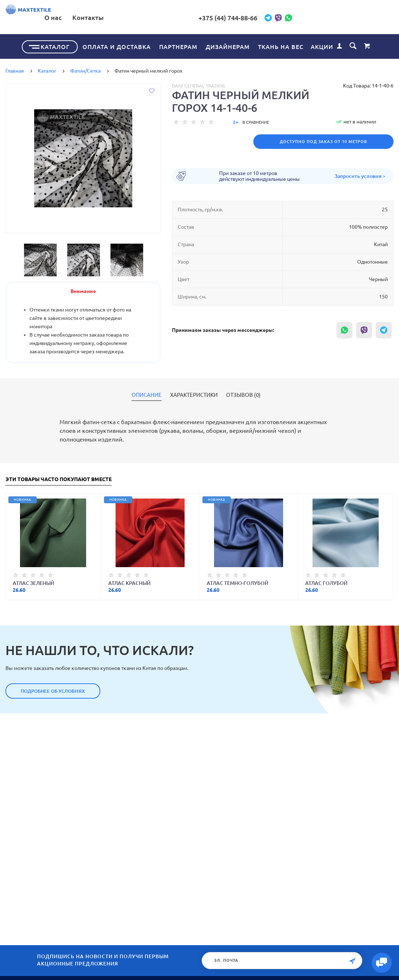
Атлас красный (129, 582)
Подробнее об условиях (53, 690)
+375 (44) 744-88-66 (282, 18)
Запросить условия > (360, 175)
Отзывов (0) (243, 394)
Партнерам (178, 45)
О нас (162, 17)
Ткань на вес (281, 45)
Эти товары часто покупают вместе (59, 478)
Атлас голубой (326, 582)
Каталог (55, 45)
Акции (322, 45)
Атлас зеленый (33, 582)
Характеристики (194, 394)
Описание (147, 394)
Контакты (197, 17)
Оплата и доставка (117, 45)
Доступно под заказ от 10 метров (323, 140)
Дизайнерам (228, 45)
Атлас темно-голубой (237, 582)
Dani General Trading (199, 84)
